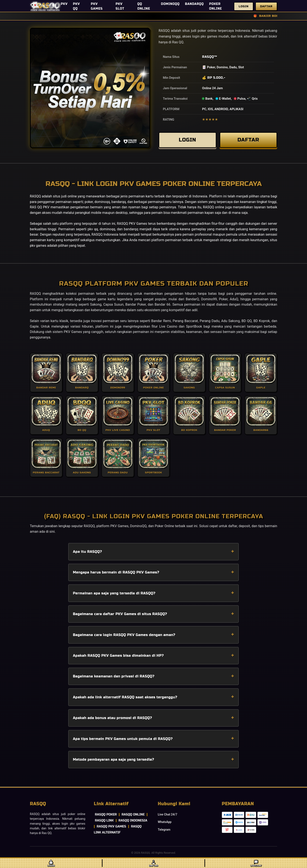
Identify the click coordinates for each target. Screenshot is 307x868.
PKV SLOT (120, 6)
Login (244, 6)
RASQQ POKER (106, 815)
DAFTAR (248, 140)
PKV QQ (76, 6)
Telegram (164, 830)
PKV (64, 4)
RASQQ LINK (104, 821)
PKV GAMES (97, 6)
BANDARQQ (194, 4)
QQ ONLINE (144, 6)
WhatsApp (165, 822)
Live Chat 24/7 (167, 814)
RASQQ (208, 57)
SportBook (194, 326)
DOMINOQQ (170, 4)
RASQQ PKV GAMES (111, 826)
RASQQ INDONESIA (133, 821)
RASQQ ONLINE (133, 815)
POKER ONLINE (216, 6)
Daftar (266, 6)
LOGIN (187, 140)
